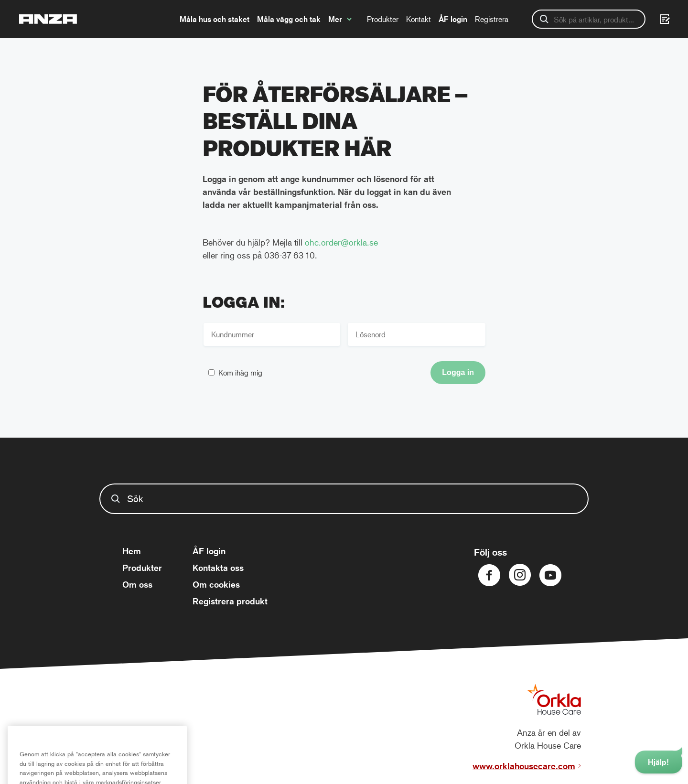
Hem (132, 551)
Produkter (383, 19)
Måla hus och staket (215, 19)
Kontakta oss (218, 568)
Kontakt (419, 19)
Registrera (492, 19)
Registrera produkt (230, 601)
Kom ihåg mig (240, 372)
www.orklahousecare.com (524, 766)
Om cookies (216, 584)
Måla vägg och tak (289, 19)
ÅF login (453, 19)
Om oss (137, 584)
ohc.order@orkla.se (341, 242)
